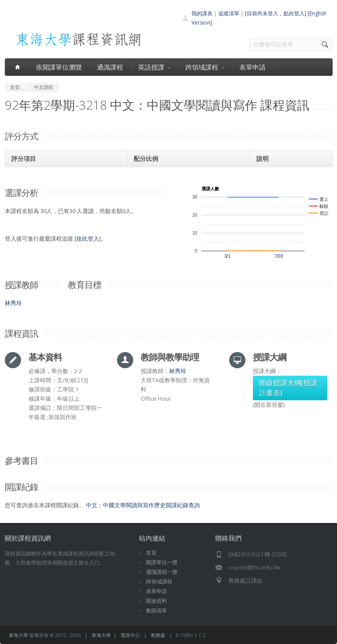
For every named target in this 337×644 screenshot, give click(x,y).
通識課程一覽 (162, 572)
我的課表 (202, 13)
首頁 (151, 553)
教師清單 (156, 610)
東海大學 (18, 635)
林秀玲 (13, 303)
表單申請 (252, 67)
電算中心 (130, 635)
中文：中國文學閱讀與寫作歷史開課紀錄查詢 (143, 505)
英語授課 (154, 67)
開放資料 (156, 601)
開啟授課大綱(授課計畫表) (288, 388)
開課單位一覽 (162, 562)
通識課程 (110, 67)
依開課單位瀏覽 (59, 67)
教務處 (158, 635)
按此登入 (88, 238)
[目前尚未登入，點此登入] (276, 13)
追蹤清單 (229, 13)
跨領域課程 (205, 67)
